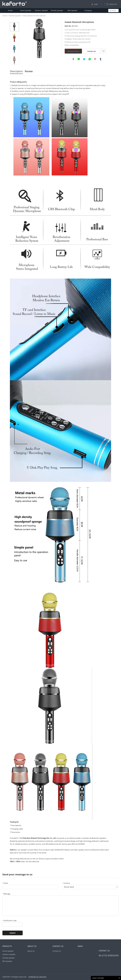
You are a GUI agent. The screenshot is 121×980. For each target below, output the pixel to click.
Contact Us (91, 51)
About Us (31, 951)
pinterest (95, 59)
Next (14, 68)
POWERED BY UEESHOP (37, 977)
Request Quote (73, 51)
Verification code (9, 921)
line (79, 59)
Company (88, 10)
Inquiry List (112, 4)
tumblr (101, 59)
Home (10, 10)
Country (66, 883)
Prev (14, 19)
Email (5, 883)
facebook (73, 59)
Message (6, 894)
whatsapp (90, 59)
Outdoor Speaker (41, 10)
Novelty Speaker (57, 10)
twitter (84, 59)
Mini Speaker (72, 10)
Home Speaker (26, 10)
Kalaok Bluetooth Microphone (34, 16)
